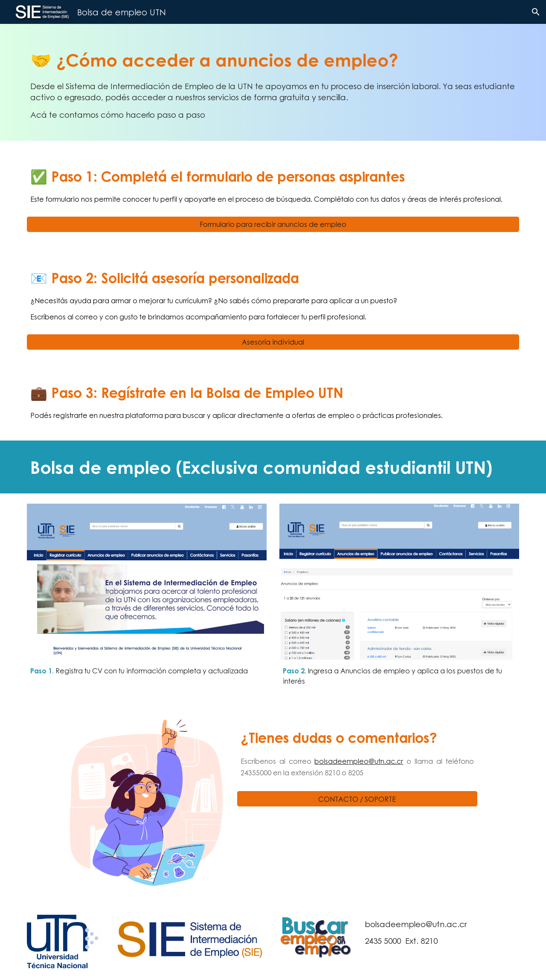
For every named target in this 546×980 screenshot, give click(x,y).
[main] (273, 82)
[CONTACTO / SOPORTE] (357, 799)
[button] (536, 12)
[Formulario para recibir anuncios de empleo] (273, 224)
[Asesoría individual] (273, 342)
